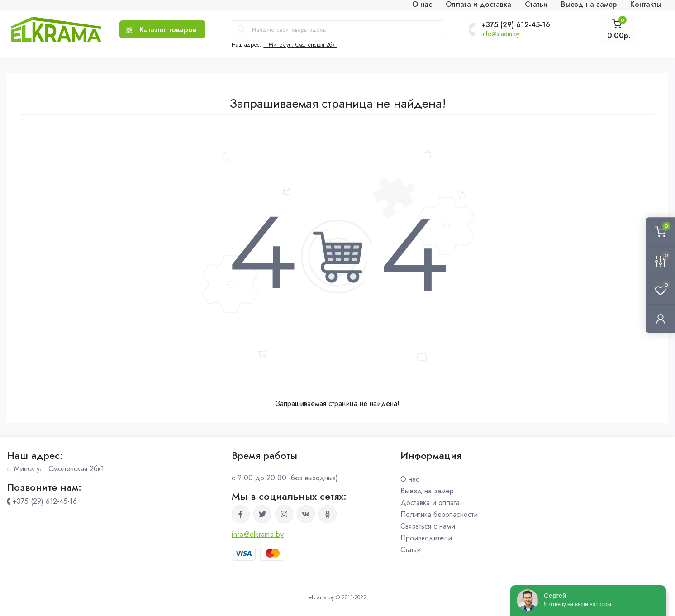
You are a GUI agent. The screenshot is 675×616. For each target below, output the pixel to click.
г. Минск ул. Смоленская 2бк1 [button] (300, 45)
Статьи (411, 550)
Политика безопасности (439, 514)
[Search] (242, 29)
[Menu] (162, 29)
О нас (410, 479)
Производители (426, 538)
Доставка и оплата (430, 503)
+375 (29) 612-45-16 (516, 25)
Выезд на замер (427, 491)
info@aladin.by (500, 34)
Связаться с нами (428, 526)
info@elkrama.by (258, 534)
